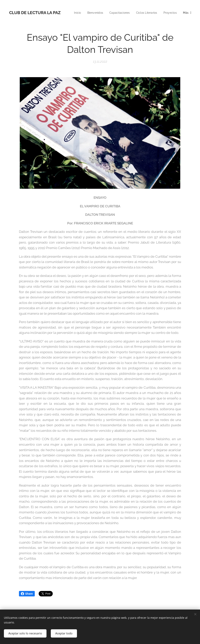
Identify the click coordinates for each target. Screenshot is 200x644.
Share (27, 594)
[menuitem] (94, 13)
